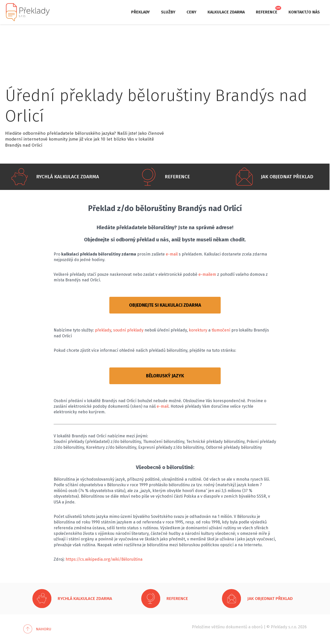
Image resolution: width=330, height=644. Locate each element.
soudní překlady (128, 330)
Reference (267, 12)
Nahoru (44, 629)
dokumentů (236, 627)
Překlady (140, 12)
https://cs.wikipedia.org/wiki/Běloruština (104, 559)
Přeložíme (201, 627)
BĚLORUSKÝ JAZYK (165, 376)
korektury (198, 330)
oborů (257, 627)
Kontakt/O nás (304, 12)
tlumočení (221, 330)
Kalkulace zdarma (226, 12)
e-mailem (207, 274)
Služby (168, 12)
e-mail (172, 254)
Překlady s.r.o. (284, 627)
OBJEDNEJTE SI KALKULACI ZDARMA (165, 305)
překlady (103, 330)
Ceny (191, 12)
